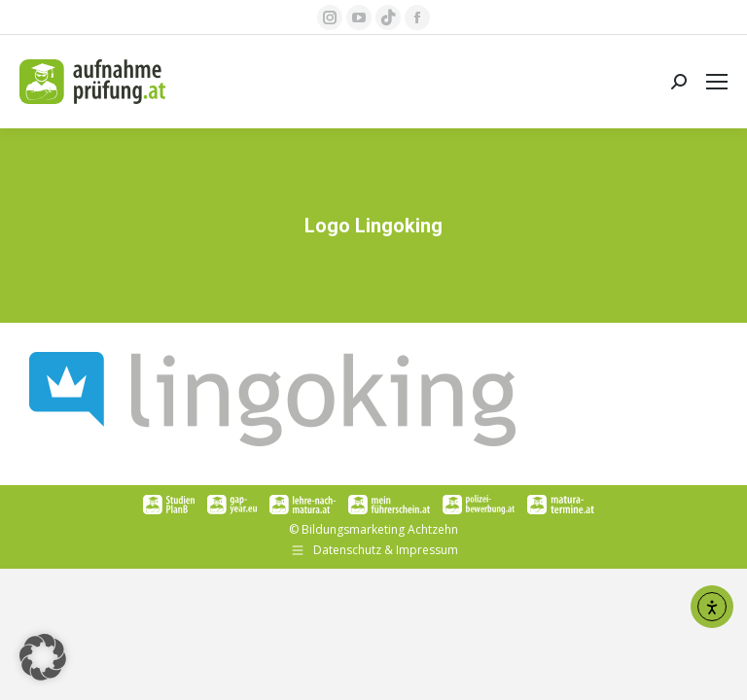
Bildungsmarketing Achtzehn (380, 529)
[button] (43, 657)
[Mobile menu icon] (717, 82)
